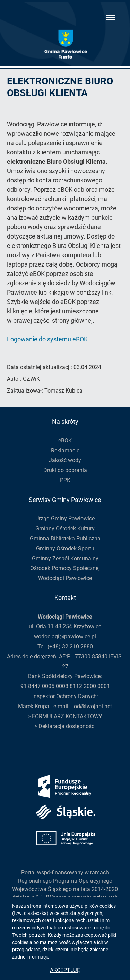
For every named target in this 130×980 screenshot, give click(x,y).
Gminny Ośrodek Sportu (65, 549)
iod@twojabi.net (92, 706)
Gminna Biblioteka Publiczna (65, 538)
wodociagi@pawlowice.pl (65, 636)
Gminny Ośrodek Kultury (65, 528)
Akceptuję (65, 970)
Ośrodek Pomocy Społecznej (65, 568)
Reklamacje (65, 451)
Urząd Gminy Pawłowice (65, 518)
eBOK (65, 440)
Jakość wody (65, 460)
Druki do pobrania (65, 470)
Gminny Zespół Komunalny (65, 559)
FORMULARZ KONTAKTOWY (67, 716)
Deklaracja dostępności (67, 726)
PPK (65, 480)
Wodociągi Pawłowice (65, 578)
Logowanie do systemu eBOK (47, 339)
